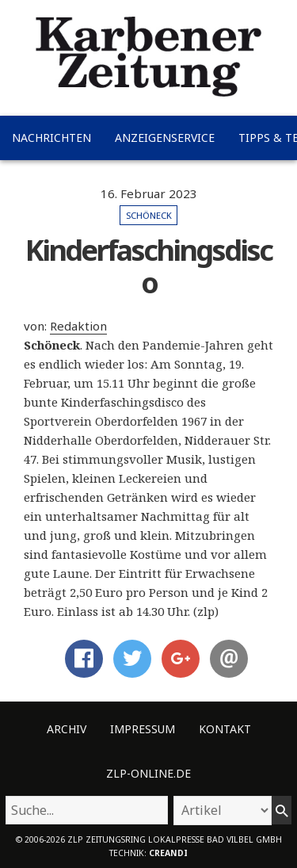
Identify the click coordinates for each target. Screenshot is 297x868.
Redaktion (78, 326)
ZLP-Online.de (148, 773)
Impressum (143, 729)
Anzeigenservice (165, 138)
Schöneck (149, 215)
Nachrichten (51, 138)
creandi (168, 853)
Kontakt (225, 729)
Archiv (67, 729)
